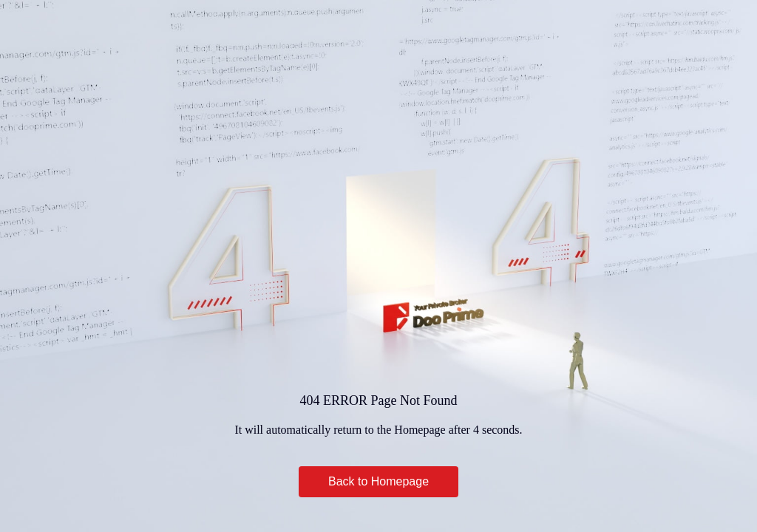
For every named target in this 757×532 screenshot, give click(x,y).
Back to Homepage (378, 481)
